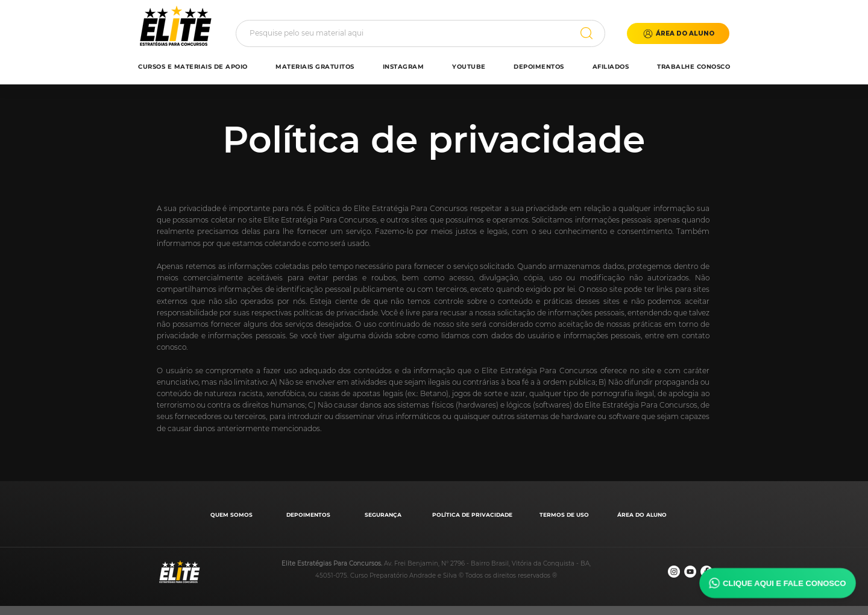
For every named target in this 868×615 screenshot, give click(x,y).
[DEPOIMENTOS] (310, 515)
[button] (678, 33)
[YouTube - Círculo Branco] (690, 572)
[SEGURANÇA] (384, 515)
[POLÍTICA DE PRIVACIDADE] (473, 515)
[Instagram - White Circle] (674, 572)
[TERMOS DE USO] (565, 515)
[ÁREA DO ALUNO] (643, 515)
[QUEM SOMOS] (232, 515)
